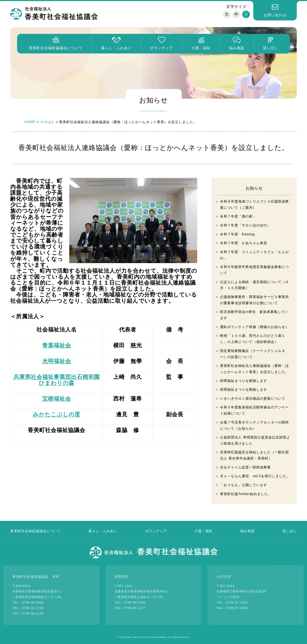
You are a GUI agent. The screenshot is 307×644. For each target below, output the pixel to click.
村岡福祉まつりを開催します (244, 381)
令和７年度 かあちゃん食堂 (244, 243)
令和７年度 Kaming (237, 234)
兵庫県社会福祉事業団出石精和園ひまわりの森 (57, 380)
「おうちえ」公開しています (244, 485)
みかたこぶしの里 (57, 414)
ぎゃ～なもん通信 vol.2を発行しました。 (255, 476)
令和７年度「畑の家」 (238, 216)
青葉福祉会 (57, 345)
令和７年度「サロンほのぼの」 (245, 225)
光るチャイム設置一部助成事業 (245, 467)
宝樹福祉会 (57, 399)
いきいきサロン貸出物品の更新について (253, 398)
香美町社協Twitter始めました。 (246, 494)
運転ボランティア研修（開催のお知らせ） (254, 327)
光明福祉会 (57, 361)
